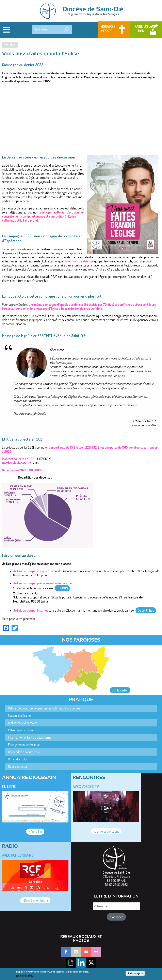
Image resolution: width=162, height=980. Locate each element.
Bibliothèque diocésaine (23, 723)
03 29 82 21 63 (118, 885)
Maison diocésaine (19, 716)
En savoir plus (25, 976)
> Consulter (35, 832)
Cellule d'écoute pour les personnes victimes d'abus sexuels (44, 708)
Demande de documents (23, 752)
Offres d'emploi (18, 759)
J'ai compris (135, 973)
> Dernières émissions (106, 831)
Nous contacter (18, 766)
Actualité (9, 45)
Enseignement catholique (24, 745)
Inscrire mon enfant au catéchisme (30, 737)
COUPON (62, 588)
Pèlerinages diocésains (22, 730)
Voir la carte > (120, 690)
